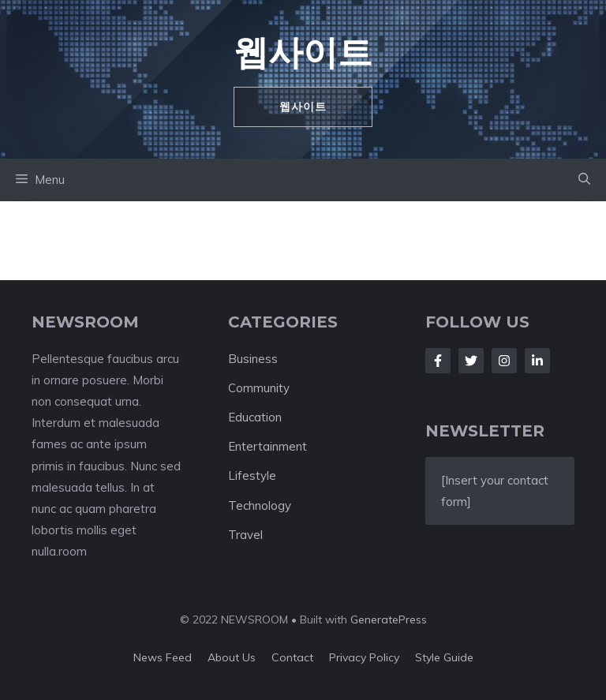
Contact (292, 657)
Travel (245, 535)
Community (259, 388)
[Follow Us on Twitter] (471, 361)
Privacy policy (364, 657)
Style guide (444, 657)
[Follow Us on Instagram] (504, 361)
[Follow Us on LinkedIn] (537, 361)
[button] (584, 180)
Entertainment (267, 446)
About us (232, 657)
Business (253, 359)
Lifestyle (252, 475)
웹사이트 (303, 52)
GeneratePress (389, 620)
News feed (163, 657)
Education (255, 417)
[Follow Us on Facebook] (438, 361)
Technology (260, 505)
